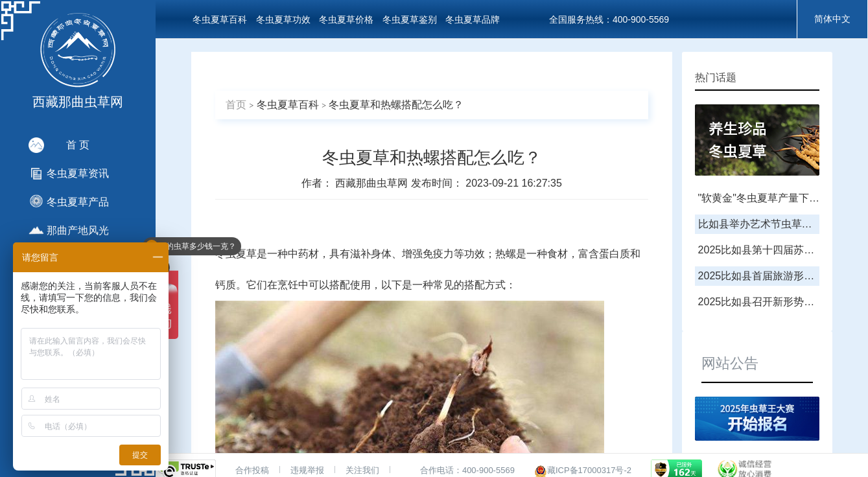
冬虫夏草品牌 (473, 19)
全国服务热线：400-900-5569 (609, 19)
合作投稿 (252, 470)
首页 (236, 105)
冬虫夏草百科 (220, 19)
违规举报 (307, 470)
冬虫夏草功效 (283, 19)
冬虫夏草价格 (346, 19)
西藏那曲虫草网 (373, 183)
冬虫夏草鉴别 (410, 19)
